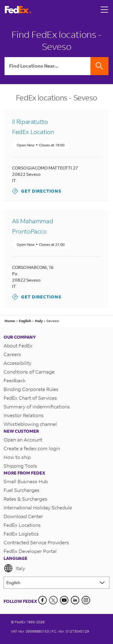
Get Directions (37, 191)
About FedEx (18, 345)
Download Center (23, 516)
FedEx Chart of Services (30, 398)
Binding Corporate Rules (31, 389)
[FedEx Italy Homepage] (18, 10)
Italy (14, 568)
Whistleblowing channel (30, 424)
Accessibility (17, 363)
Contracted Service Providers (36, 542)
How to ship (17, 457)
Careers (12, 354)
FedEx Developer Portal (30, 551)
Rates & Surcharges (25, 499)
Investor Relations (24, 415)
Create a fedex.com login (32, 448)
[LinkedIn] (75, 600)
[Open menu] (105, 10)
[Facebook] (42, 600)
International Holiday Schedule (38, 507)
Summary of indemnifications (37, 406)
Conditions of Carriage (29, 372)
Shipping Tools (20, 466)
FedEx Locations (22, 525)
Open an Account (23, 440)
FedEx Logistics (21, 534)
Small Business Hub (26, 481)
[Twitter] (53, 600)
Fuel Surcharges (22, 490)
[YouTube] (64, 600)
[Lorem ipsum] (56, 583)
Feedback (15, 380)
